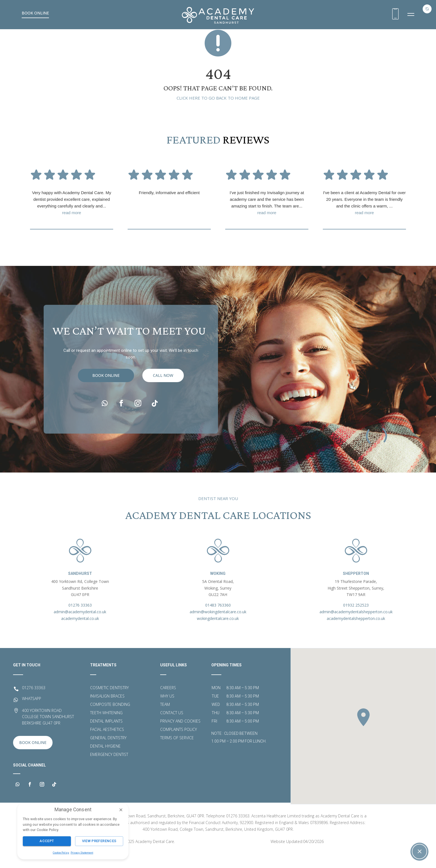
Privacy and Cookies (180, 736)
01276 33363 (80, 620)
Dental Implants (106, 736)
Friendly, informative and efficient (169, 208)
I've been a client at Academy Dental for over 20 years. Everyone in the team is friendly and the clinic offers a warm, (364, 218)
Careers (168, 703)
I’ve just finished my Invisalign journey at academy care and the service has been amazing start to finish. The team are (267, 218)
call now (163, 401)
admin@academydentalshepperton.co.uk (356, 627)
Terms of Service (177, 753)
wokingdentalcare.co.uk (218, 633)
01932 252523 (356, 620)
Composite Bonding (110, 720)
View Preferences (99, 841)
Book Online (35, 13)
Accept (47, 841)
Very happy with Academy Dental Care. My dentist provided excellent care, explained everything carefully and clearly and (72, 218)
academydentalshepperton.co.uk (356, 633)
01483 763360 (218, 620)
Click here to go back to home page (218, 113)
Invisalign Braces (107, 711)
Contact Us (172, 728)
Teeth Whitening (106, 728)
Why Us (167, 711)
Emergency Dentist (109, 770)
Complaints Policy (179, 745)
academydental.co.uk (80, 633)
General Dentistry (108, 753)
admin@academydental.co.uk (80, 627)
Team (165, 720)
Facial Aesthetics (107, 745)
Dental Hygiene (105, 761)
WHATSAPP (32, 714)
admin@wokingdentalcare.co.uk (218, 627)
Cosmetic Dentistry (109, 703)
